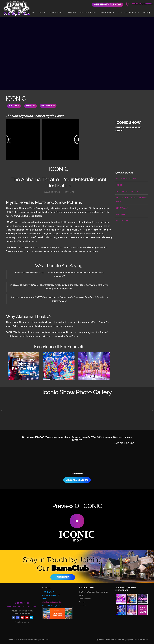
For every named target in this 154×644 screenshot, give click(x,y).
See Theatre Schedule (126, 178)
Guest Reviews (107, 13)
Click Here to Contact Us (51, 602)
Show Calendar (85, 599)
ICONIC (119, 185)
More (147, 13)
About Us (82, 605)
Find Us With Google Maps (52, 605)
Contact (82, 602)
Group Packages (88, 13)
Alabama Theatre (17, 8)
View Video (32, 106)
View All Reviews (77, 480)
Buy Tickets (14, 106)
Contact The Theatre (129, 13)
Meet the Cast (123, 220)
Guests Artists (57, 13)
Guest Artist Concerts (127, 191)
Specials (72, 13)
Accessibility (122, 214)
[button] (72, 473)
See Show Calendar (108, 5)
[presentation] (2, 411)
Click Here (63, 577)
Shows (42, 13)
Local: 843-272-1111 (142, 3)
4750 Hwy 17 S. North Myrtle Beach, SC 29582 (51, 595)
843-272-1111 (22, 603)
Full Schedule (50, 106)
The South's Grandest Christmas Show (94, 592)
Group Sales (122, 208)
